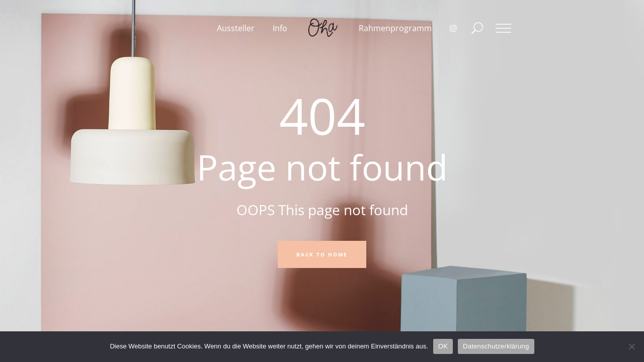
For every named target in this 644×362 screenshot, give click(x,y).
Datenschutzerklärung (496, 346)
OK (443, 346)
